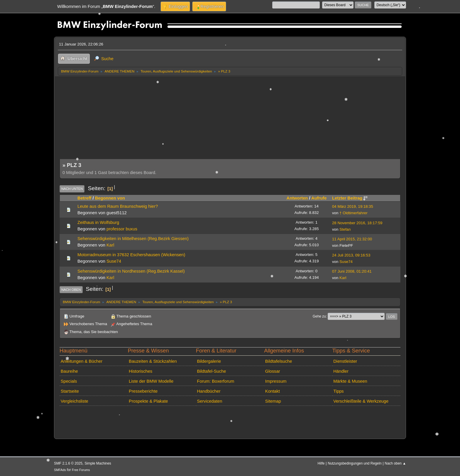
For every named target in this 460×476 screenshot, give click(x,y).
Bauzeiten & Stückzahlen (153, 361)
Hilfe (321, 463)
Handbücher (209, 391)
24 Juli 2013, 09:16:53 (351, 255)
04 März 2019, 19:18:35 (353, 206)
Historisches (141, 371)
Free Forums (81, 470)
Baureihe (69, 371)
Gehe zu (319, 316)
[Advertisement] (230, 120)
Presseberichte (143, 391)
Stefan (345, 229)
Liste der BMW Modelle (151, 381)
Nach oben (71, 290)
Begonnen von (110, 198)
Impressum (276, 381)
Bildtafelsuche (279, 361)
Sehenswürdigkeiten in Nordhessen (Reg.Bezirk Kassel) (131, 271)
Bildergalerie (209, 361)
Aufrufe (319, 198)
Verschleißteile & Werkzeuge (361, 401)
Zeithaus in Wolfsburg (98, 222)
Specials (69, 381)
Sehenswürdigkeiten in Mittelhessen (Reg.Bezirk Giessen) (133, 239)
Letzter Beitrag (350, 198)
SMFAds (60, 470)
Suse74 (114, 261)
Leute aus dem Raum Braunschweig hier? (118, 206)
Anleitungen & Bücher (82, 361)
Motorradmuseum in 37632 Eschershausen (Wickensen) (131, 255)
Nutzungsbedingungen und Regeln (355, 463)
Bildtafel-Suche (211, 371)
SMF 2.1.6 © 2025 (68, 463)
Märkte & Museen (350, 381)
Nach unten (72, 189)
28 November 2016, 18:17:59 (357, 223)
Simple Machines (98, 463)
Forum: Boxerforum (215, 381)
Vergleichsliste (75, 401)
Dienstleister (345, 361)
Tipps (338, 391)
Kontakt (273, 391)
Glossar (273, 371)
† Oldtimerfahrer (354, 213)
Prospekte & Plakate (148, 401)
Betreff (84, 198)
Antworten (297, 198)
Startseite (70, 391)
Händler (341, 371)
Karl (110, 245)
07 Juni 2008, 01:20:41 (352, 271)
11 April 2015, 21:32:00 (352, 239)
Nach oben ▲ (395, 463)
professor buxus (122, 229)
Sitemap (273, 401)
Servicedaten (209, 401)
